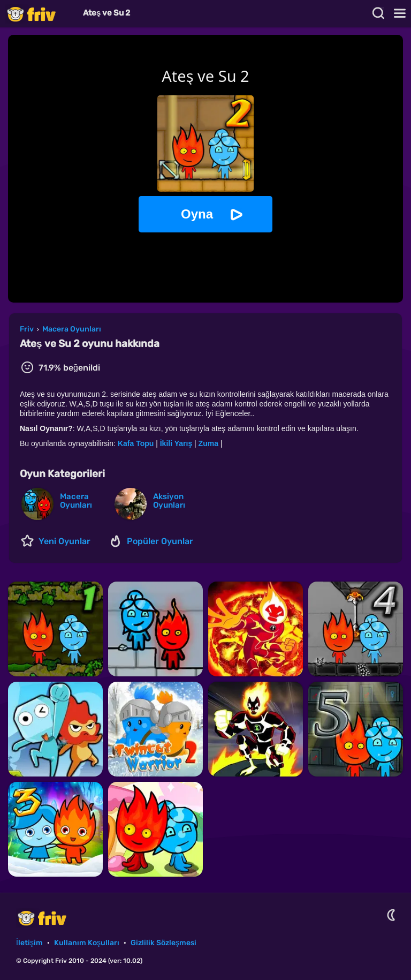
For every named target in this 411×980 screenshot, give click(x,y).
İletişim (29, 943)
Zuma (208, 443)
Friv (40, 14)
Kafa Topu (136, 443)
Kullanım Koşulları (87, 943)
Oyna (197, 214)
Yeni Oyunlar (64, 541)
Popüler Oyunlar (160, 541)
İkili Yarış (176, 443)
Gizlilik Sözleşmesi (163, 943)
